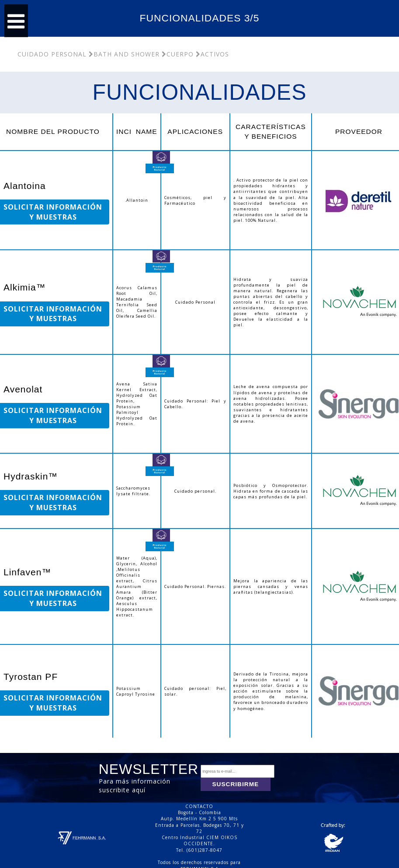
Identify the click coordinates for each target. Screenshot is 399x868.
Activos (212, 54)
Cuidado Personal (52, 54)
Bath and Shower (124, 54)
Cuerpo (178, 54)
